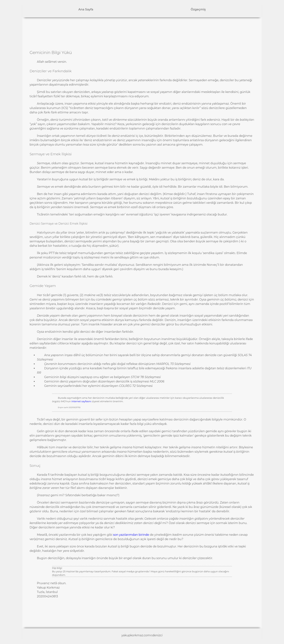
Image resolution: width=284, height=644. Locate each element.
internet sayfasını (81, 401)
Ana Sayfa (86, 9)
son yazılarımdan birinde (131, 535)
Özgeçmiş (198, 9)
